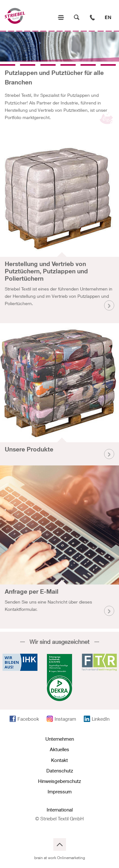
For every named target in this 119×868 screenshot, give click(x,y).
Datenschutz (60, 771)
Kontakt (60, 760)
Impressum (60, 791)
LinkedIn (101, 719)
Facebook (28, 719)
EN (108, 17)
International (60, 810)
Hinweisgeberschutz (60, 781)
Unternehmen (60, 739)
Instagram (65, 719)
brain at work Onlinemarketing (60, 858)
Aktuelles (60, 749)
